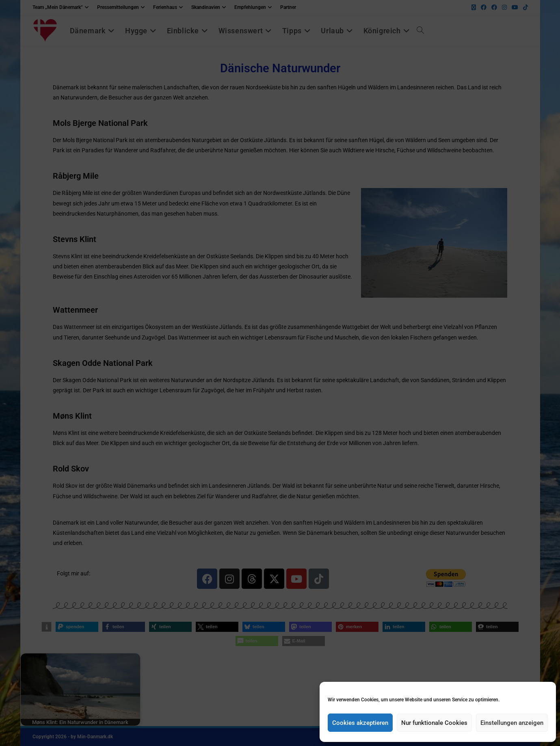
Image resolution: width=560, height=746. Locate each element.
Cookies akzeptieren (360, 723)
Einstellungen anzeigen (512, 723)
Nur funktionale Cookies (434, 723)
